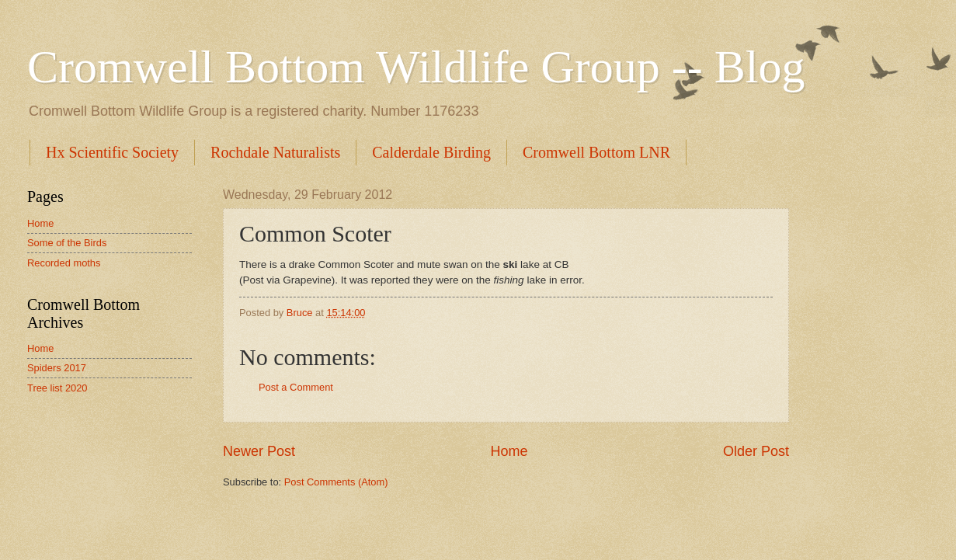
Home (509, 451)
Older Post (756, 451)
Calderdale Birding (431, 152)
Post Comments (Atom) (336, 482)
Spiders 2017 (57, 368)
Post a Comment (296, 387)
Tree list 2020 (57, 388)
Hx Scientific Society (112, 152)
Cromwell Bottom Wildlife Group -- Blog (416, 67)
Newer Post (259, 451)
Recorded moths (64, 263)
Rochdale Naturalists (275, 152)
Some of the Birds (67, 243)
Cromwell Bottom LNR (596, 152)
